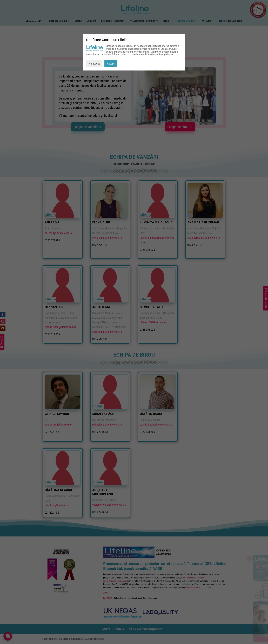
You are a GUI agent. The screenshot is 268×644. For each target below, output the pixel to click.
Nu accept (94, 64)
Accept (111, 64)
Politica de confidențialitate (158, 54)
